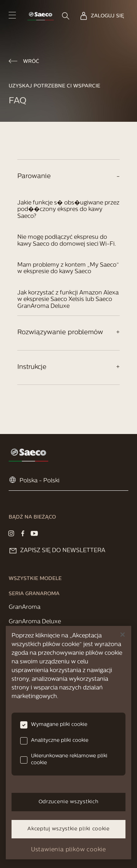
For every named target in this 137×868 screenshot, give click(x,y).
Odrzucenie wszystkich (69, 802)
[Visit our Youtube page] (34, 533)
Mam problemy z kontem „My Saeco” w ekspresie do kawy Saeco (68, 268)
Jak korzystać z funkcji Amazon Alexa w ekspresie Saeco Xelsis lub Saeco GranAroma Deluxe (68, 300)
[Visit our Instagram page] (11, 533)
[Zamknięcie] (123, 635)
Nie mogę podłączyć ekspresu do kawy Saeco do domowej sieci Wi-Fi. (67, 241)
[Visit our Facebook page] (23, 533)
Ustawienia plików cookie (68, 850)
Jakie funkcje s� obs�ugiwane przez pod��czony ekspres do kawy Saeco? (68, 210)
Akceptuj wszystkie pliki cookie (68, 829)
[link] (41, 16)
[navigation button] (12, 15)
